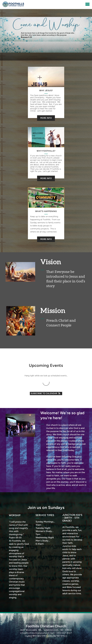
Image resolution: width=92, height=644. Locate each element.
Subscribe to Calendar (46, 393)
